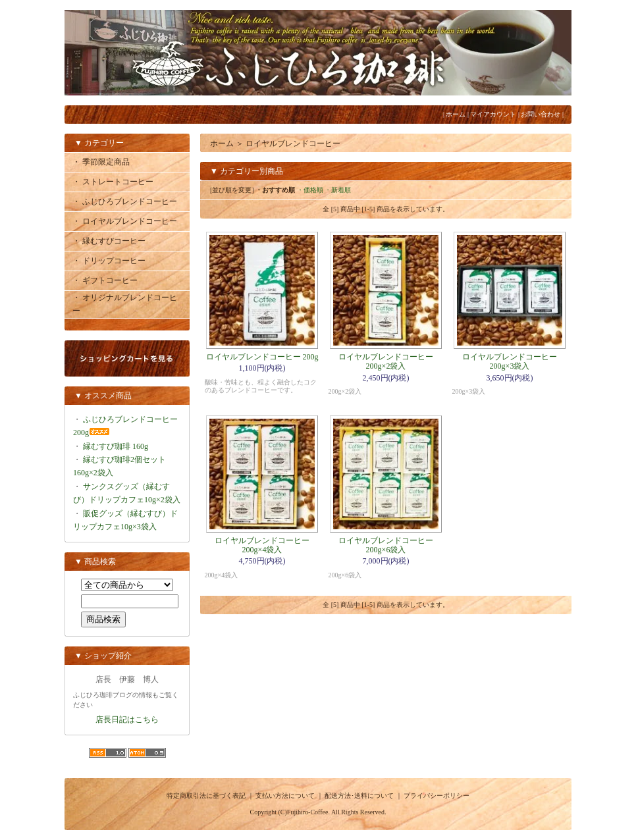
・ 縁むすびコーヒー (109, 241)
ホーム (456, 114)
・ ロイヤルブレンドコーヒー (125, 221)
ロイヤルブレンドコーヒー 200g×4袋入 (262, 545)
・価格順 (310, 190)
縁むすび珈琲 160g (116, 446)
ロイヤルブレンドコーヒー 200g (262, 357)
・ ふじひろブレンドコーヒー (125, 201)
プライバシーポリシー (437, 796)
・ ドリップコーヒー (109, 261)
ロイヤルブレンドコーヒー (293, 144)
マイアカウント (493, 114)
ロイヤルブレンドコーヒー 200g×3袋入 (510, 361)
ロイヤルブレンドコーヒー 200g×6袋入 (386, 545)
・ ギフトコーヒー (105, 280)
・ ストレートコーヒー (113, 182)
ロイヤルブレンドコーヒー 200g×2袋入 (386, 361)
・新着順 (338, 190)
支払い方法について (285, 796)
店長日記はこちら (127, 720)
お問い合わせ (541, 114)
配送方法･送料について (359, 796)
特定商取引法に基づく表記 (206, 796)
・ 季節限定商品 (101, 162)
